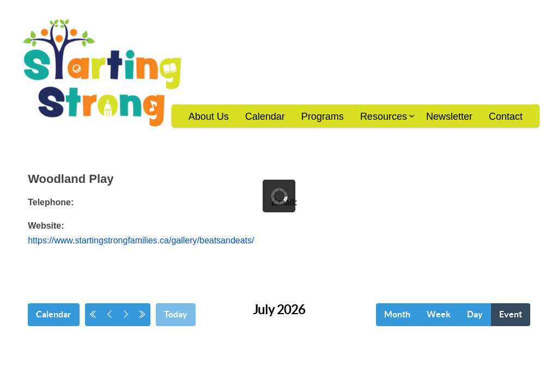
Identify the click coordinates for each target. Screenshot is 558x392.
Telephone (49, 202)
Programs (323, 117)
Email (283, 202)
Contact (506, 117)
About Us (209, 117)
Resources (383, 120)
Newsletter (449, 117)
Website (44, 226)
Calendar (265, 117)
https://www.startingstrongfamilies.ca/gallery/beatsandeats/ (141, 240)
